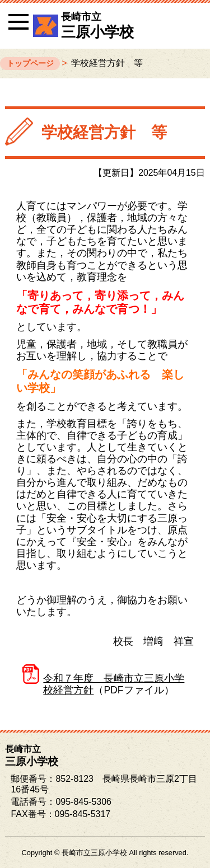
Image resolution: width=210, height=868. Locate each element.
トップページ (30, 63)
